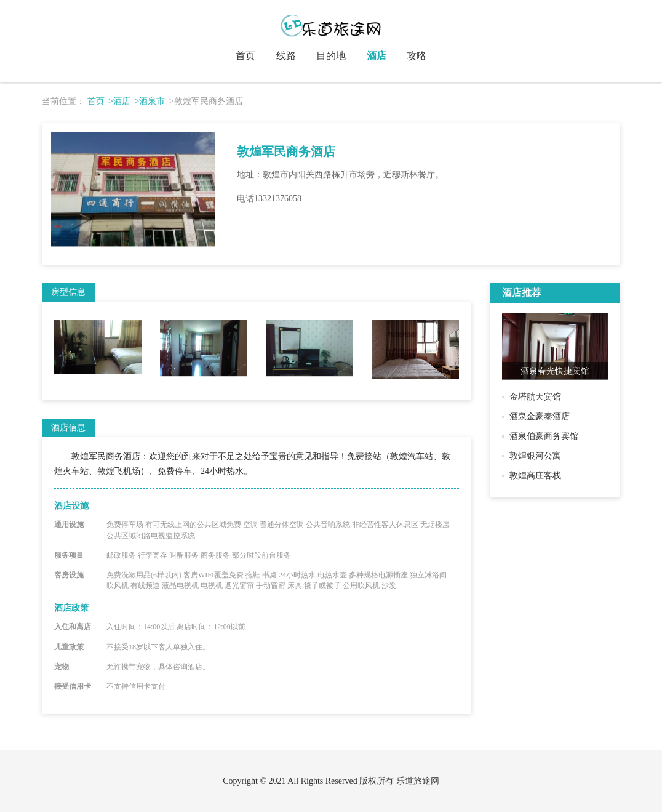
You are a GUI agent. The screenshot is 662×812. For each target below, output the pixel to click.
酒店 (377, 56)
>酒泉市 (150, 101)
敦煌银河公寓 (535, 456)
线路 (286, 56)
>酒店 (119, 101)
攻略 (417, 56)
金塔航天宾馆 (535, 397)
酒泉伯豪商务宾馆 (544, 436)
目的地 (331, 56)
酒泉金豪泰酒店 (540, 416)
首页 (245, 56)
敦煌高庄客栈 (535, 476)
